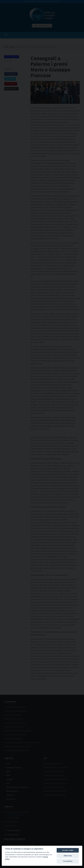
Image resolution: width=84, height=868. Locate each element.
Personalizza (68, 861)
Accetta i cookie (68, 850)
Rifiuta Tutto (68, 856)
